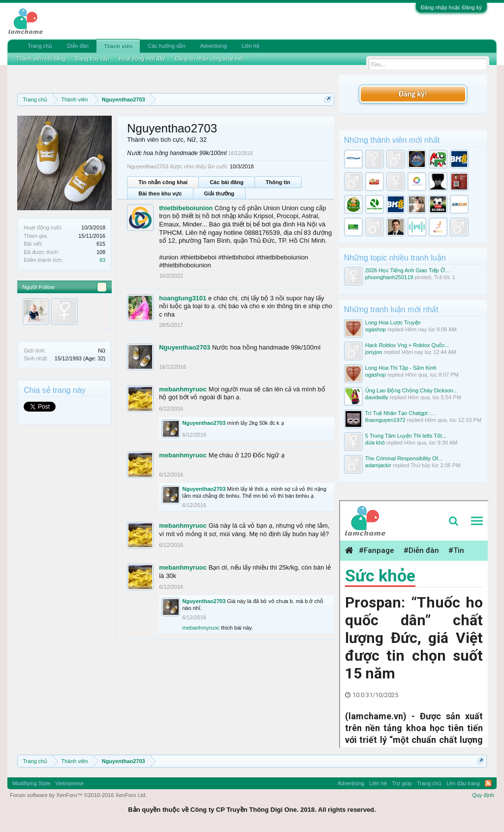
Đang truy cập (92, 59)
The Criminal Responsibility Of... (404, 458)
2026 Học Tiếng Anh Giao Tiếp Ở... (407, 270)
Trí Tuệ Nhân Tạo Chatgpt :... (400, 413)
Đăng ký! (413, 94)
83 (102, 260)
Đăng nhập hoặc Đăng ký (451, 7)
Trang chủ (40, 46)
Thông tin (278, 182)
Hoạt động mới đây (142, 59)
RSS (488, 783)
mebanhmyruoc (183, 389)
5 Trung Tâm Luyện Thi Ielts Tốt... (406, 436)
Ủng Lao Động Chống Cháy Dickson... (411, 390)
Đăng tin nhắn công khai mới (209, 59)
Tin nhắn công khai (163, 182)
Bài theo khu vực (160, 193)
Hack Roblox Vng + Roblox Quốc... (407, 345)
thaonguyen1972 (385, 420)
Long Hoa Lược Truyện (393, 322)
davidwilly (377, 397)
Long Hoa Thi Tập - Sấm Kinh (401, 368)
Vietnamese (69, 783)
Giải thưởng (220, 193)
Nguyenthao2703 (185, 347)
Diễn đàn (78, 46)
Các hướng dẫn (166, 46)
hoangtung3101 (183, 298)
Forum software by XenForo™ (78, 795)
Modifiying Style (31, 783)
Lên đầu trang (463, 783)
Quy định (483, 795)
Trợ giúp (402, 783)
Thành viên (118, 46)
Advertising (214, 46)
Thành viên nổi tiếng (41, 59)
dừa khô (375, 443)
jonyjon (374, 352)
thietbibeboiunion (186, 208)
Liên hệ (251, 46)
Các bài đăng (226, 182)
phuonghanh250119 (389, 277)
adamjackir (378, 465)
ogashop (376, 329)
